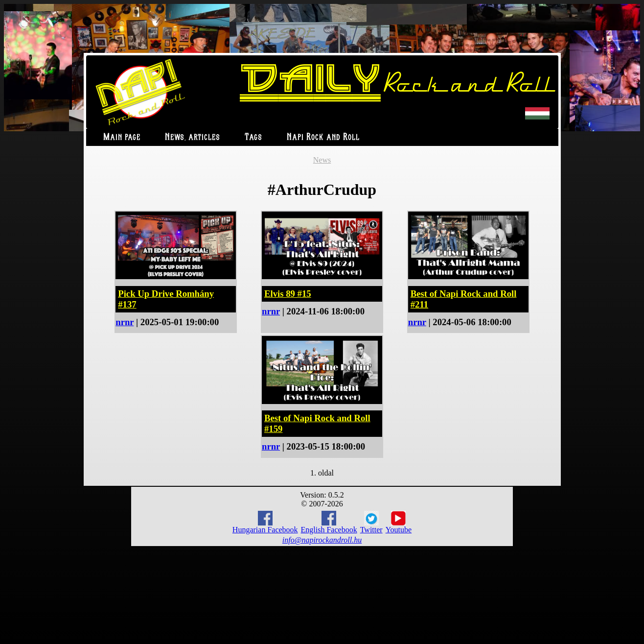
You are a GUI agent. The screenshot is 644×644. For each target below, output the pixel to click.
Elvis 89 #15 (288, 294)
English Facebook (329, 522)
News (322, 160)
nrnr (125, 322)
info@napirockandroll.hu (322, 540)
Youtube (399, 523)
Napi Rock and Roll (323, 137)
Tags (253, 137)
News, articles (193, 137)
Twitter (371, 523)
